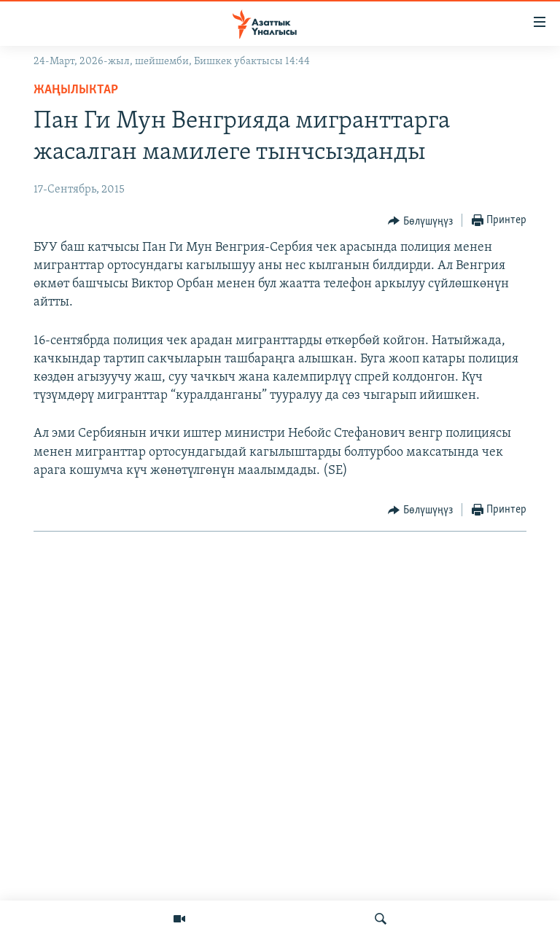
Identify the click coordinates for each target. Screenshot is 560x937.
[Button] (420, 221)
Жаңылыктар (76, 90)
